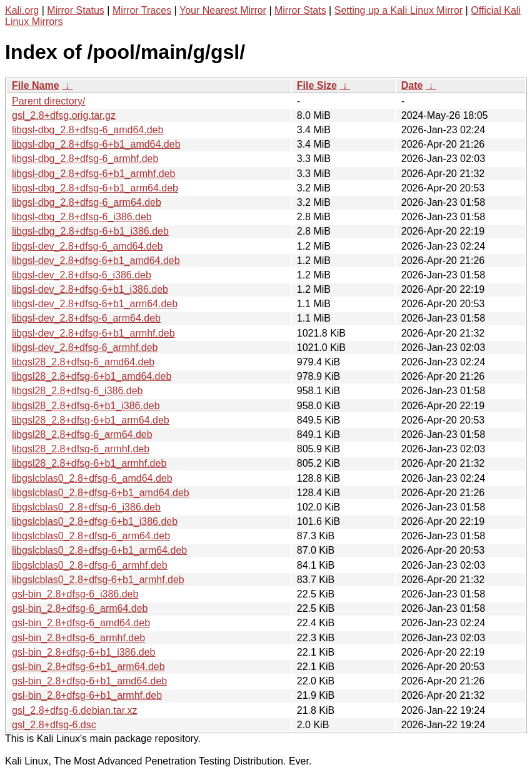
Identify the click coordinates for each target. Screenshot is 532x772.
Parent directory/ (48, 101)
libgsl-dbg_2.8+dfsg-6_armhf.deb (85, 159)
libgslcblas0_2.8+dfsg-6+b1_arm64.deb (99, 550)
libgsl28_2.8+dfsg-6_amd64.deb (83, 362)
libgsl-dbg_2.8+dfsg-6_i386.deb (82, 217)
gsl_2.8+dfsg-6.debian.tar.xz (75, 710)
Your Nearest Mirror (223, 10)
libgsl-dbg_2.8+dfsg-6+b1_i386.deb (90, 231)
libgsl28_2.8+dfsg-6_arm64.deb (82, 434)
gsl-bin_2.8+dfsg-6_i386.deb (75, 594)
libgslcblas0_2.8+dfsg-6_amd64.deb (92, 478)
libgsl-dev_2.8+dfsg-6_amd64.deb (88, 246)
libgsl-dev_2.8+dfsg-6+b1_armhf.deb (93, 333)
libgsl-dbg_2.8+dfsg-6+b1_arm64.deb (95, 188)
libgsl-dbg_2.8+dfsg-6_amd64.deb (88, 130)
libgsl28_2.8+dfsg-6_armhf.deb (81, 449)
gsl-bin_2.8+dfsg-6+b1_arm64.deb (88, 667)
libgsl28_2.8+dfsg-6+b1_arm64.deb (91, 420)
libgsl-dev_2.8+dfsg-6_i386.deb (82, 275)
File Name (36, 85)
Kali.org (22, 10)
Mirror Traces (142, 10)
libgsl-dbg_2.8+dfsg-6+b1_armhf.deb (94, 174)
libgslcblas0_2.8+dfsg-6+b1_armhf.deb (98, 580)
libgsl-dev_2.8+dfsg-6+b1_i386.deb (90, 289)
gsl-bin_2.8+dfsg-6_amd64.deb (81, 623)
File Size (317, 85)
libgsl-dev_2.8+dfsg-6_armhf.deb (85, 348)
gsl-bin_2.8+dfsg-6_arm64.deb (80, 608)
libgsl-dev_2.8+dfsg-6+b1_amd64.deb (96, 261)
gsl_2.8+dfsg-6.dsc (54, 725)
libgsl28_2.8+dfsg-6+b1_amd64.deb (92, 376)
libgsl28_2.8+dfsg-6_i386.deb (78, 391)
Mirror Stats (300, 10)
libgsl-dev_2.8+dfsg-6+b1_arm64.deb (95, 304)
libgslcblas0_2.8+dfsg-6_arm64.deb (91, 536)
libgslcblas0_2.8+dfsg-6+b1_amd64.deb (101, 493)
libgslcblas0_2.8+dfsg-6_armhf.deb (90, 565)
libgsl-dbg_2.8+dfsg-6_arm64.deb (87, 202)
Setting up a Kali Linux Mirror (399, 10)
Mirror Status (76, 10)
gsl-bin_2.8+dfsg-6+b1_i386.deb (84, 652)
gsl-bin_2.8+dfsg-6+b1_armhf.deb (87, 695)
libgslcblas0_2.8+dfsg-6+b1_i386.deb (95, 521)
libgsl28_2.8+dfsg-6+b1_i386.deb (86, 406)
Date (412, 85)
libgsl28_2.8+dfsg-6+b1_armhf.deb (89, 463)
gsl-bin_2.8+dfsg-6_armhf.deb (78, 638)
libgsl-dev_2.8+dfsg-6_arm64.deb (86, 318)
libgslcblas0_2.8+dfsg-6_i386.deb (86, 507)
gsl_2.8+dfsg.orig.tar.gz (64, 115)
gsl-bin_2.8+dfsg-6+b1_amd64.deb (89, 681)
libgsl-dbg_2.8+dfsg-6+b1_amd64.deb (96, 144)
